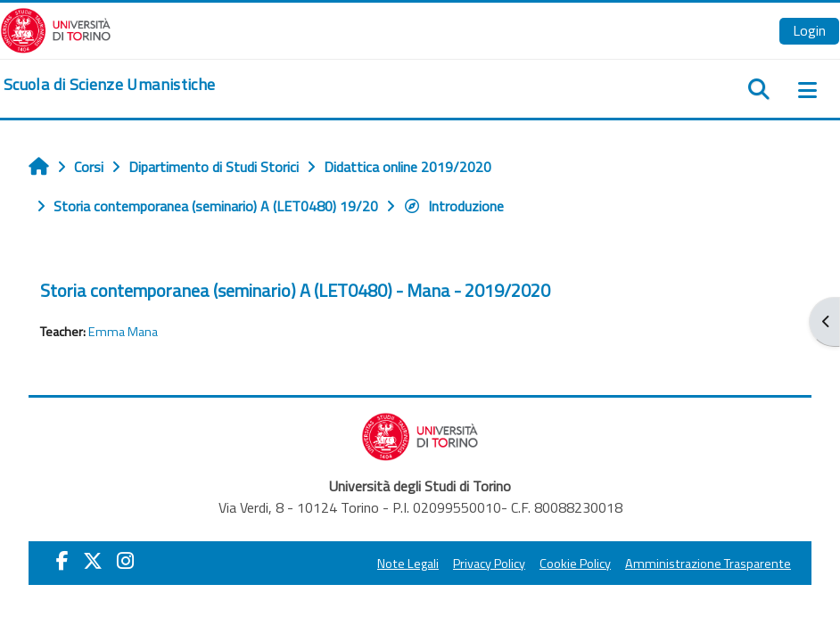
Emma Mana (123, 332)
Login (809, 30)
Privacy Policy (489, 564)
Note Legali (408, 564)
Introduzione (453, 206)
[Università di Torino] (56, 29)
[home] (109, 85)
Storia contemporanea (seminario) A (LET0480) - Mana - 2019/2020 (295, 290)
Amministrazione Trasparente (708, 564)
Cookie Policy (575, 564)
